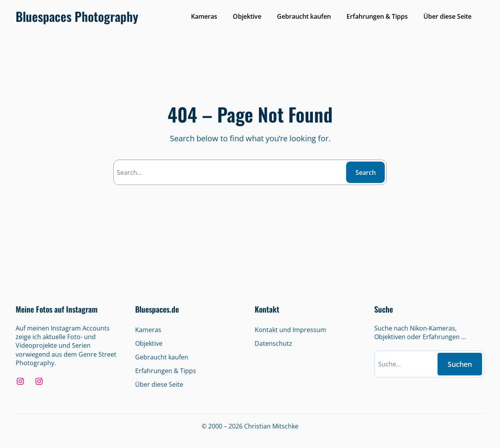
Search (366, 172)
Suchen (460, 364)
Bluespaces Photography (77, 16)
